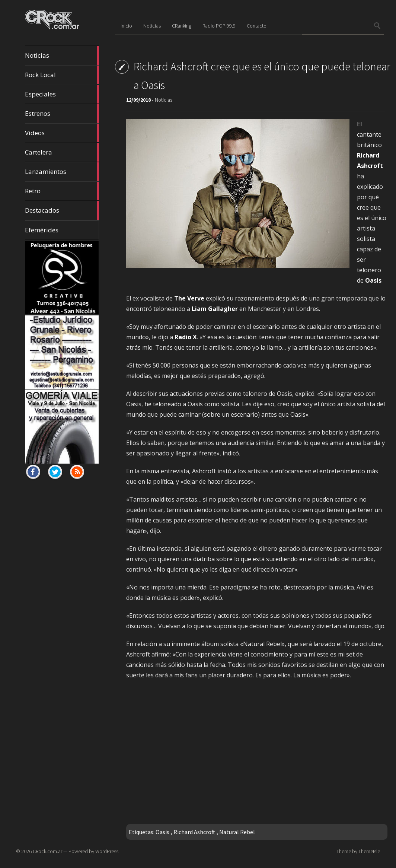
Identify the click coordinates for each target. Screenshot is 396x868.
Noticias (62, 55)
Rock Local (62, 75)
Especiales (62, 94)
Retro (62, 191)
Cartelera (62, 152)
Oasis (162, 832)
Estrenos (62, 114)
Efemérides (42, 230)
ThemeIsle (369, 851)
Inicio (126, 26)
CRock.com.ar (47, 851)
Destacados (62, 210)
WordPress (107, 851)
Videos (62, 133)
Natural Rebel (237, 832)
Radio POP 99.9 (219, 26)
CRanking (182, 26)
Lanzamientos (62, 172)
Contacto (257, 26)
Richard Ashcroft (194, 832)
